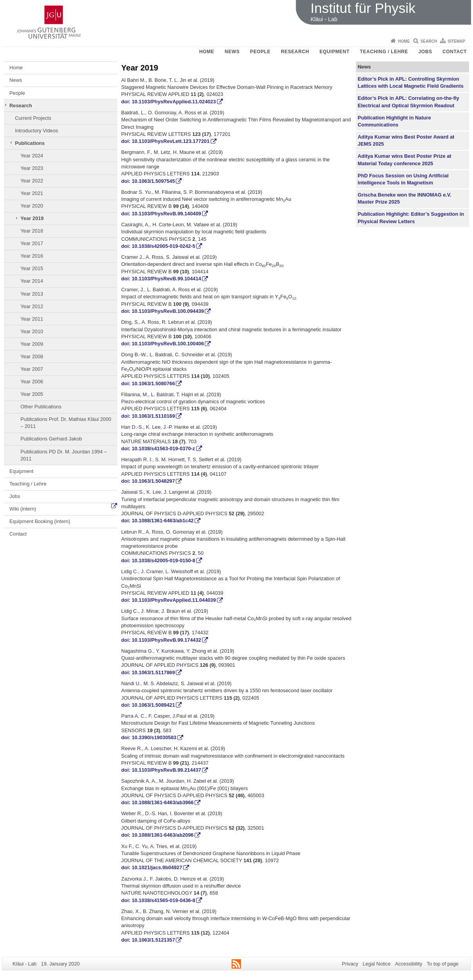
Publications (30, 143)
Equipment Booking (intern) (40, 521)
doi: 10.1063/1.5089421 (148, 705)
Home (404, 41)
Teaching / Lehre (384, 52)
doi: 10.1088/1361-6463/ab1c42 (158, 521)
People (260, 52)
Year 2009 (32, 344)
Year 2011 (32, 319)
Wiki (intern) (23, 509)
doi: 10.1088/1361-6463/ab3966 (158, 802)
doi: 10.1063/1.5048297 (148, 481)
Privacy (350, 964)
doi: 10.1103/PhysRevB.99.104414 (161, 279)
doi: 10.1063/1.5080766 (148, 384)
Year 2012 (32, 306)
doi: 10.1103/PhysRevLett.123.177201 (166, 141)
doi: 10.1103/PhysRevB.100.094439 (163, 311)
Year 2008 (32, 356)
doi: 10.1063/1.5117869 (148, 672)
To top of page (443, 964)
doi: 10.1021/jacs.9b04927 (152, 867)
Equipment (335, 52)
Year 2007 (32, 369)
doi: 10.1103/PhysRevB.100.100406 (163, 344)
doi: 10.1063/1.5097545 (148, 181)
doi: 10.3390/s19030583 (149, 737)
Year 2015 (32, 268)
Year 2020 (32, 206)
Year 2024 (32, 156)
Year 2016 (32, 256)
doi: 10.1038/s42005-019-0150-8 (158, 560)
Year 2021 (32, 193)
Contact (455, 52)
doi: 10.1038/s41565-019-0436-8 (158, 900)
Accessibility (409, 964)
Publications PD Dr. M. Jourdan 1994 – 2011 (64, 455)
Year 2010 (32, 331)
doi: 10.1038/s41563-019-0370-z (158, 448)
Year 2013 (32, 294)
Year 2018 (32, 231)
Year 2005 (32, 394)
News (232, 52)
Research (295, 52)
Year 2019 (32, 218)
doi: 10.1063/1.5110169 (148, 416)
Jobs (425, 52)
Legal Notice (376, 964)
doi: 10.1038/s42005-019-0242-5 (158, 246)
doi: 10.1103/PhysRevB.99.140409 (161, 214)
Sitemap (457, 41)
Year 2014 (32, 281)
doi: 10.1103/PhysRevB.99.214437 (161, 770)
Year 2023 (32, 168)
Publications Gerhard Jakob (51, 439)
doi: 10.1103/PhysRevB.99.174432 (161, 640)
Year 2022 (32, 181)
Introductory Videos (36, 131)
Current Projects (33, 118)
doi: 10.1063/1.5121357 (148, 940)
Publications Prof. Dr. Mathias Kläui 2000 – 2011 (66, 423)
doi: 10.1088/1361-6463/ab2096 (158, 835)
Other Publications (41, 407)
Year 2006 (32, 382)
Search (429, 41)
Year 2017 (32, 243)
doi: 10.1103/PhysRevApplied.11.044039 (169, 600)
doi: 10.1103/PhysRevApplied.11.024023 (169, 102)
